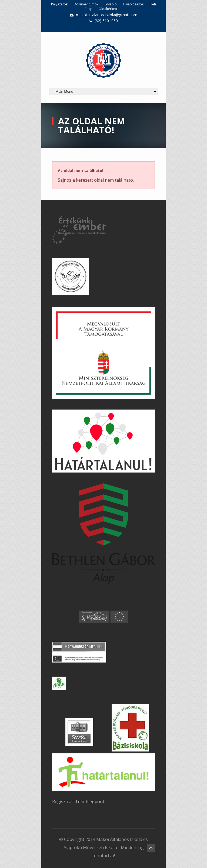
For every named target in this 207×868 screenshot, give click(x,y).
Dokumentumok (86, 4)
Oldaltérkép (108, 9)
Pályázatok (59, 4)
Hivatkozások (133, 4)
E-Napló (111, 4)
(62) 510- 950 (106, 21)
